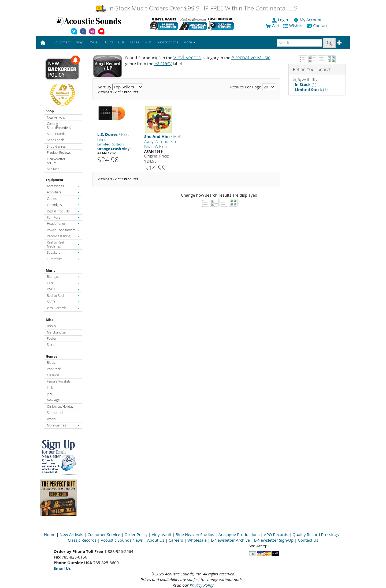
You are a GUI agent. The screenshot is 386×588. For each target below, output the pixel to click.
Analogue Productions (239, 534)
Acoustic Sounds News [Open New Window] (122, 540)
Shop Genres (56, 146)
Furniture (63, 217)
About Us (156, 540)
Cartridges (63, 205)
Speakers (63, 252)
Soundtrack (55, 413)
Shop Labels (56, 140)
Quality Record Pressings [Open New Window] (316, 534)
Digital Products (63, 211)
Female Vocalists (59, 381)
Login (280, 20)
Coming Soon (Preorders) (59, 126)
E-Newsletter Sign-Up (274, 540)
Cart (272, 25)
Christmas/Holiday (60, 407)
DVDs (63, 289)
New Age (53, 400)
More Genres (63, 425)
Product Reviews (59, 153)
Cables (63, 199)
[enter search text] (300, 43)
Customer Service (104, 534)
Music (51, 270)
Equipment (55, 180)
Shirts (51, 345)
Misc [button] (148, 42)
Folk (50, 388)
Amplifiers (63, 192)
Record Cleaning (63, 236)
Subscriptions (167, 42)
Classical (53, 375)
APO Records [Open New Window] (276, 534)
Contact (318, 25)
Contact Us (308, 540)
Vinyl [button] (80, 42)
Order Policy (136, 534)
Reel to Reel (63, 296)
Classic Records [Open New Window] (82, 540)
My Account (308, 20)
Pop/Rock (54, 369)
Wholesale (197, 540)
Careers (176, 540)
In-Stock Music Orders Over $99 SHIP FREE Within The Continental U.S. (197, 8)
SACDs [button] (108, 42)
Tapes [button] (134, 42)
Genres (51, 356)
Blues (51, 363)
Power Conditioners (63, 230)
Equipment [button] (62, 42)
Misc (49, 320)
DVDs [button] (93, 42)
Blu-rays (63, 277)
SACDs (63, 302)
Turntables (63, 259)
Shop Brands (56, 134)
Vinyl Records (63, 308)
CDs (63, 283)
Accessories (63, 186)
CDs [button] (121, 42)
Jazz (50, 394)
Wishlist (294, 25)
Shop (50, 111)
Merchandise (56, 332)
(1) (305, 84)
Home (50, 534)
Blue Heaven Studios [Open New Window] (195, 534)
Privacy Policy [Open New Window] (201, 585)
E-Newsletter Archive (56, 161)
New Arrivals (56, 117)
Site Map (53, 169)
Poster (52, 338)
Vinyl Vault (162, 534)
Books (51, 326)
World (51, 419)
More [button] (190, 42)
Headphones (63, 224)
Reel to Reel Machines (63, 244)
